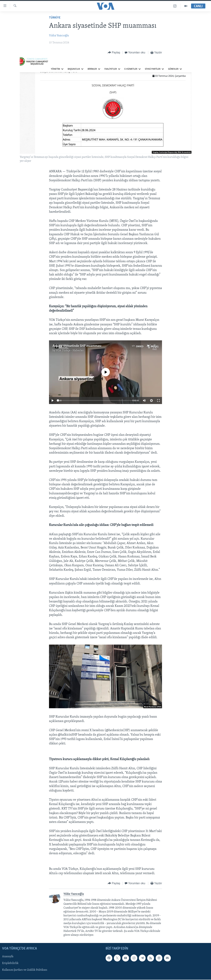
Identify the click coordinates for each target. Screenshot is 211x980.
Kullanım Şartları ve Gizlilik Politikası (25, 970)
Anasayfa (8, 957)
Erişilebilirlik (10, 963)
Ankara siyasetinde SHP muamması (77, 346)
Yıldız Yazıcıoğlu (59, 36)
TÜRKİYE (55, 18)
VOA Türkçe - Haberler (70, 351)
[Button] (114, 53)
